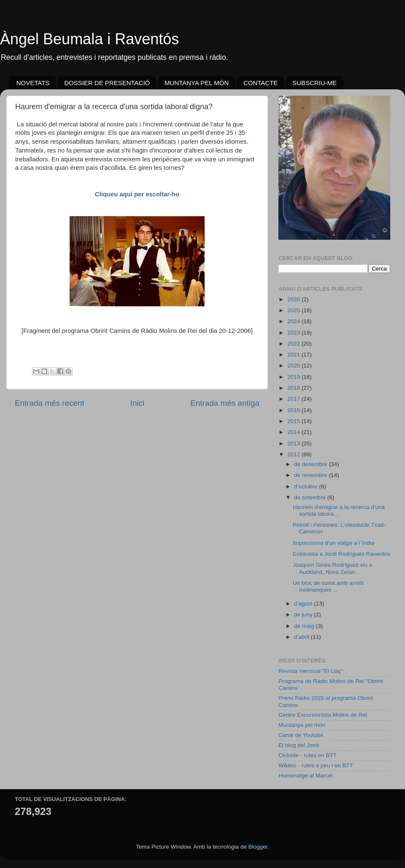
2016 (294, 410)
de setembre (311, 497)
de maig (305, 626)
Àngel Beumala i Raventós (89, 39)
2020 (294, 366)
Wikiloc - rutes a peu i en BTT (316, 765)
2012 (294, 454)
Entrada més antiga (225, 403)
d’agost (304, 604)
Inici (138, 403)
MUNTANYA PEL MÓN (197, 83)
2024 (294, 321)
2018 (294, 388)
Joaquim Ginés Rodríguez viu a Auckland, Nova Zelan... (332, 568)
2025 (294, 310)
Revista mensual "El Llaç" (311, 671)
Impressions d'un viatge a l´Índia (333, 543)
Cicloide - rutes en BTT (308, 755)
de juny (304, 615)
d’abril (302, 637)
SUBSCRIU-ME (315, 83)
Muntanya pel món (302, 725)
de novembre (312, 475)
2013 (294, 443)
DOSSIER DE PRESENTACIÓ (107, 83)
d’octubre (306, 486)
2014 (294, 432)
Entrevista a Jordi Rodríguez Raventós (342, 554)
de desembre (312, 464)
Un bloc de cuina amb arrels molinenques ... (328, 586)
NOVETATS (33, 83)
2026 (294, 299)
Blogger (258, 847)
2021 (294, 355)
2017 (294, 399)
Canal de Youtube (301, 735)
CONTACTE (261, 83)
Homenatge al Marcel (305, 776)
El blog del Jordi (299, 745)
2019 (294, 377)
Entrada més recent (50, 403)
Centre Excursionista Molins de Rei (323, 715)
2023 (294, 333)
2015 (294, 421)
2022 (294, 344)
